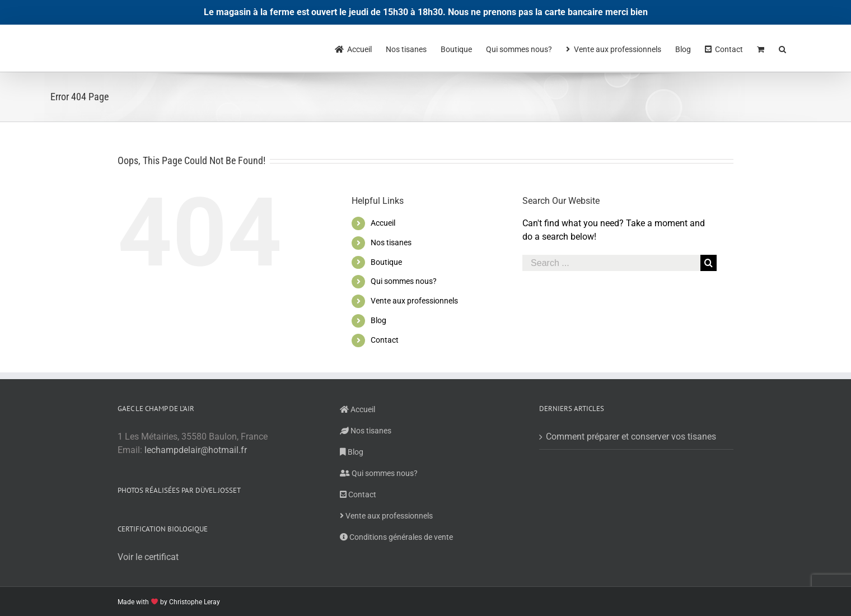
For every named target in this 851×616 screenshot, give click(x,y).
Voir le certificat (148, 557)
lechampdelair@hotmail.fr (196, 450)
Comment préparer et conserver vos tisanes (631, 437)
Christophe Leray (195, 602)
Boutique (386, 262)
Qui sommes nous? (404, 281)
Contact (385, 340)
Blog (378, 320)
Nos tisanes (391, 242)
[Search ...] (611, 263)
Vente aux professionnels (414, 301)
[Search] (783, 48)
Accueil (383, 223)
